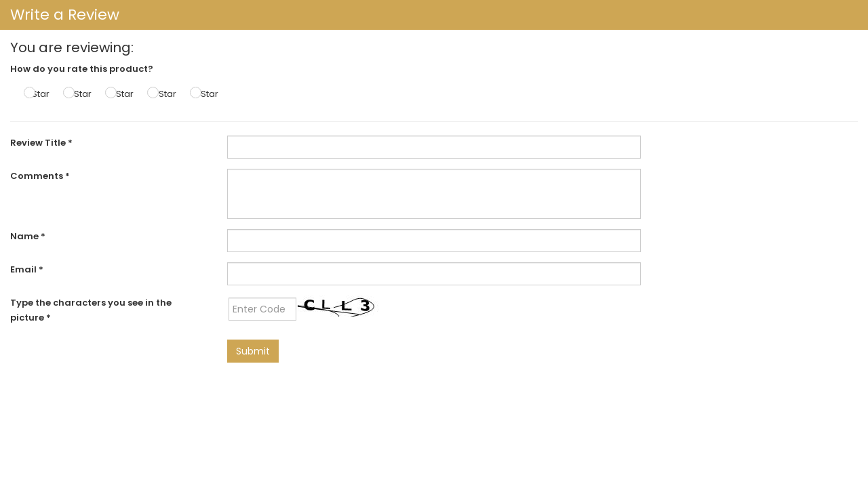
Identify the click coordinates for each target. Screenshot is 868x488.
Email (27, 269)
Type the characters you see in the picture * (91, 310)
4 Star (163, 94)
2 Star (79, 94)
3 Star (121, 94)
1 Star (38, 94)
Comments (40, 176)
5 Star (206, 94)
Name (28, 236)
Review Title (41, 143)
